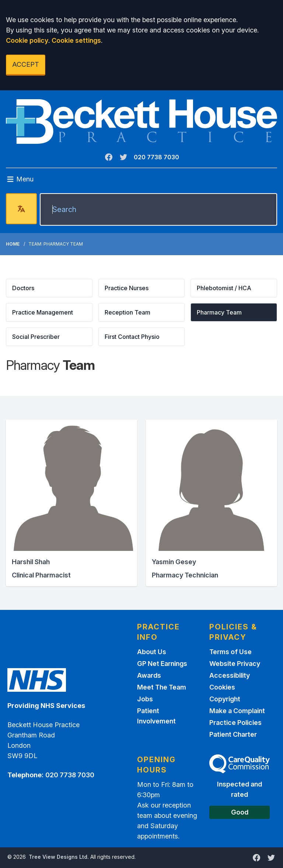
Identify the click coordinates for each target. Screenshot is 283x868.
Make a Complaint (237, 711)
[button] (49, 288)
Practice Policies (235, 723)
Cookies (222, 687)
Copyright (225, 699)
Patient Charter (233, 734)
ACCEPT (26, 64)
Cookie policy (27, 40)
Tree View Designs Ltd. (59, 857)
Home (13, 244)
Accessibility (230, 675)
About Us (152, 652)
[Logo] (141, 121)
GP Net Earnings (162, 664)
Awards (149, 675)
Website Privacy (235, 664)
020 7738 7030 (156, 157)
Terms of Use (230, 652)
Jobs (145, 699)
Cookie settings (76, 40)
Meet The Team (162, 687)
